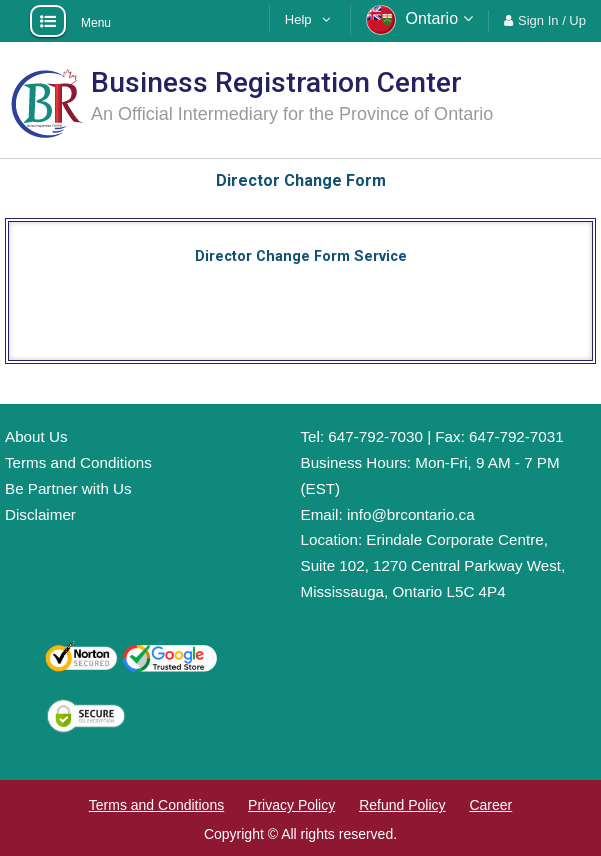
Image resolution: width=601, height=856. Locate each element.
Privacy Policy (291, 805)
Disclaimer (40, 514)
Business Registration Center (276, 82)
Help (298, 19)
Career (490, 805)
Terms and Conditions (78, 462)
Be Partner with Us (68, 488)
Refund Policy (402, 805)
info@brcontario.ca (411, 514)
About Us (36, 436)
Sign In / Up (552, 20)
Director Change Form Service (301, 256)
